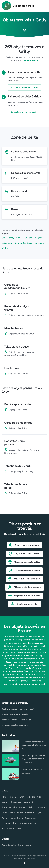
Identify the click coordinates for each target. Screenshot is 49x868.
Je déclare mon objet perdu (24, 88)
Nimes (15, 823)
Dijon (39, 813)
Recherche (26, 720)
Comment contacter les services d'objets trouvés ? (35, 743)
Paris (4, 797)
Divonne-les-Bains (23, 243)
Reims (32, 807)
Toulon (20, 813)
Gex (4, 238)
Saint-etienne (8, 813)
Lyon (22, 797)
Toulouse (31, 797)
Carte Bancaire (9, 845)
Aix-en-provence (28, 823)
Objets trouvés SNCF (32, 769)
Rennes (23, 807)
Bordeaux (6, 807)
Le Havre (41, 807)
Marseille (13, 797)
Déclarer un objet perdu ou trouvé (18, 709)
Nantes (5, 802)
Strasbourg (16, 802)
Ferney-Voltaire (15, 238)
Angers (5, 818)
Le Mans (6, 823)
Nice (39, 797)
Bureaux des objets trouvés (15, 714)
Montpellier (29, 802)
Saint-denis (31, 818)
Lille (15, 807)
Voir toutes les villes (11, 828)
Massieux (39, 243)
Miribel (5, 248)
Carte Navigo (24, 845)
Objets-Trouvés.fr (30, 60)
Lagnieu (39, 238)
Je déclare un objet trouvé (24, 112)
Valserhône (7, 243)
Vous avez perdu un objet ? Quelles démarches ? (34, 757)
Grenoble (30, 813)
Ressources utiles (10, 720)
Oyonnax (29, 238)
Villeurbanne (17, 818)
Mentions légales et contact (15, 725)
